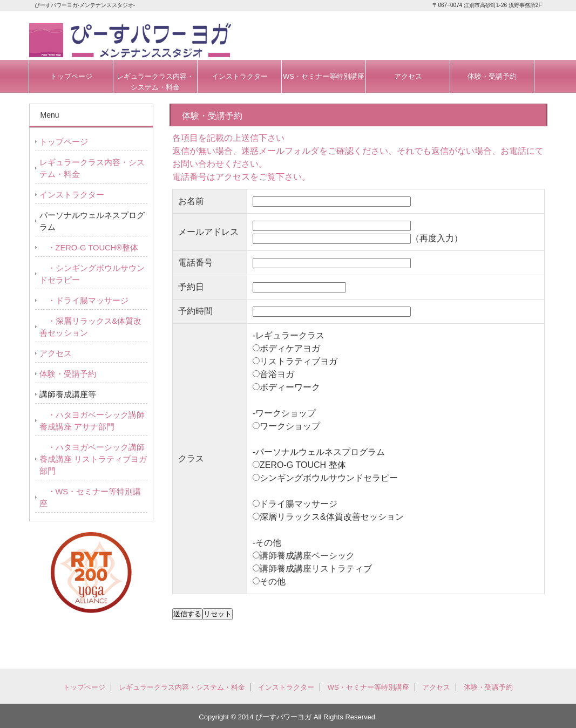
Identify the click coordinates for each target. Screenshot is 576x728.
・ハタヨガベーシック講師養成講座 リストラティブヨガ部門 (93, 459)
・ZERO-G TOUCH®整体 (89, 248)
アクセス (408, 76)
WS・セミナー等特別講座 (324, 76)
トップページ (71, 76)
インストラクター (240, 76)
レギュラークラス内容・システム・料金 (155, 82)
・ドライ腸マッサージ (84, 301)
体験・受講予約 (492, 76)
